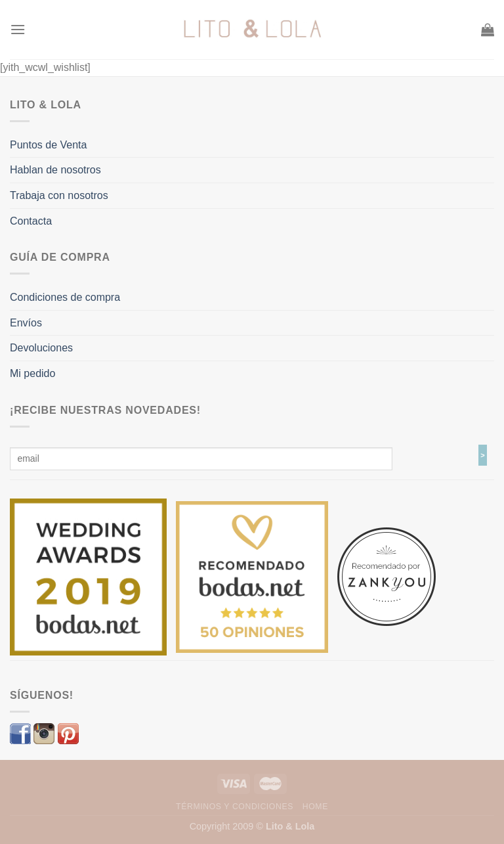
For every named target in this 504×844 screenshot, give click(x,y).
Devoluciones (41, 348)
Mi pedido (32, 373)
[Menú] (18, 29)
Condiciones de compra (65, 297)
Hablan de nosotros (55, 170)
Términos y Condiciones (235, 807)
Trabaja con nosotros (59, 195)
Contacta (31, 221)
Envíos (26, 323)
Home (315, 807)
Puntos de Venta (48, 145)
